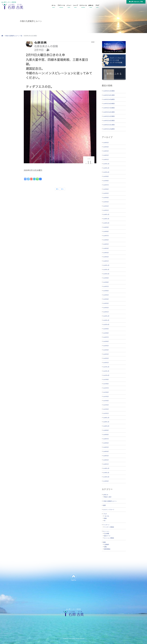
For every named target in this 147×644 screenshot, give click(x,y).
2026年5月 (106, 143)
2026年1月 (106, 159)
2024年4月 (106, 248)
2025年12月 (106, 164)
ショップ (75, 5)
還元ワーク (107, 536)
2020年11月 (106, 422)
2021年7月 (106, 388)
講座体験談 (107, 549)
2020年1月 (106, 464)
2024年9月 (106, 227)
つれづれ (107, 516)
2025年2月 (106, 206)
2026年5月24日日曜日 (109, 121)
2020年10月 (106, 426)
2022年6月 (106, 341)
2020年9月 (106, 430)
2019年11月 (106, 473)
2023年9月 (106, 278)
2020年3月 (106, 456)
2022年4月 (106, 350)
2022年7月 (106, 337)
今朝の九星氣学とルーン (110, 501)
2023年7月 (106, 286)
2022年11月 (106, 320)
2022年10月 (106, 325)
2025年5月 (106, 193)
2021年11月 (106, 371)
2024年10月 (106, 223)
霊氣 (105, 547)
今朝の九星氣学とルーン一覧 (13, 36)
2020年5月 (106, 447)
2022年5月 (106, 346)
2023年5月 (106, 295)
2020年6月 (106, 443)
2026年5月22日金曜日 (109, 129)
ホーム (54, 5)
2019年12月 (106, 468)
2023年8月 (106, 282)
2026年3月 (106, 151)
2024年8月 (106, 231)
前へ (58, 189)
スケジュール (83, 5)
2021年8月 (106, 384)
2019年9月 (106, 481)
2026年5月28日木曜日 (109, 104)
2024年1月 (106, 261)
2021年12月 (106, 367)
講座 (104, 542)
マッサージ (106, 525)
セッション (106, 531)
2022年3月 (106, 354)
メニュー (69, 5)
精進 (105, 518)
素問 (104, 505)
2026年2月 (106, 155)
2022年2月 (106, 358)
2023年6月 (106, 291)
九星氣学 (107, 545)
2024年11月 (106, 219)
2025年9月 (106, 176)
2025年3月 (106, 202)
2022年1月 (106, 363)
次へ (63, 189)
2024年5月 (106, 244)
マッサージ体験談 (109, 527)
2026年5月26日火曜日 (109, 112)
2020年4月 (106, 451)
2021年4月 (106, 401)
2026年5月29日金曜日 (109, 99)
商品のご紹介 (108, 497)
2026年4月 (106, 147)
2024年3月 (106, 253)
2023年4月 (106, 299)
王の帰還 (107, 534)
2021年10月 (106, 375)
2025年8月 (106, 181)
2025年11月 (106, 168)
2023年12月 (106, 265)
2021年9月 (106, 379)
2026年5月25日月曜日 (109, 116)
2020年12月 (106, 418)
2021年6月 (106, 392)
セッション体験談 (109, 538)
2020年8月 (106, 435)
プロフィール (61, 5)
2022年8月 (106, 333)
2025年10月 (106, 172)
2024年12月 (106, 214)
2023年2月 (106, 308)
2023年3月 (106, 303)
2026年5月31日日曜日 (109, 91)
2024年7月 (106, 236)
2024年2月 (106, 257)
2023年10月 (106, 274)
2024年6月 (106, 240)
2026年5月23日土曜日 (109, 125)
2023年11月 (106, 270)
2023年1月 (106, 312)
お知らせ (91, 5)
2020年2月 (106, 460)
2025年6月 (106, 189)
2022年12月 (106, 316)
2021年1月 (106, 413)
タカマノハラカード (109, 510)
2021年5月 (106, 396)
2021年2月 (106, 409)
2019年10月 (106, 477)
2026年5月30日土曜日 (109, 95)
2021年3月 (106, 405)
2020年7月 (106, 439)
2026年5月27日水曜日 (109, 108)
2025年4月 (106, 198)
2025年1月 (106, 210)
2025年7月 (106, 185)
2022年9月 (106, 329)
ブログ (97, 5)
